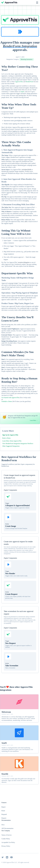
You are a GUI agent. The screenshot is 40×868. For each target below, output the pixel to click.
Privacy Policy (6, 846)
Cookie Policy (6, 839)
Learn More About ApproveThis (12, 441)
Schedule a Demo (7, 401)
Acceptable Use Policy (8, 842)
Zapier (22, 92)
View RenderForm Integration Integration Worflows (18, 444)
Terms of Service (7, 835)
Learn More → (34, 420)
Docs (3, 825)
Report (4, 807)
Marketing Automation (27, 59)
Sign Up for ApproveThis (10, 435)
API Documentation (7, 828)
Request (4, 818)
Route (3, 811)
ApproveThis (19, 82)
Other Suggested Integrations (11, 446)
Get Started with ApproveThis (10, 398)
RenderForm (29, 82)
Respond (4, 814)
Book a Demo (6, 438)
